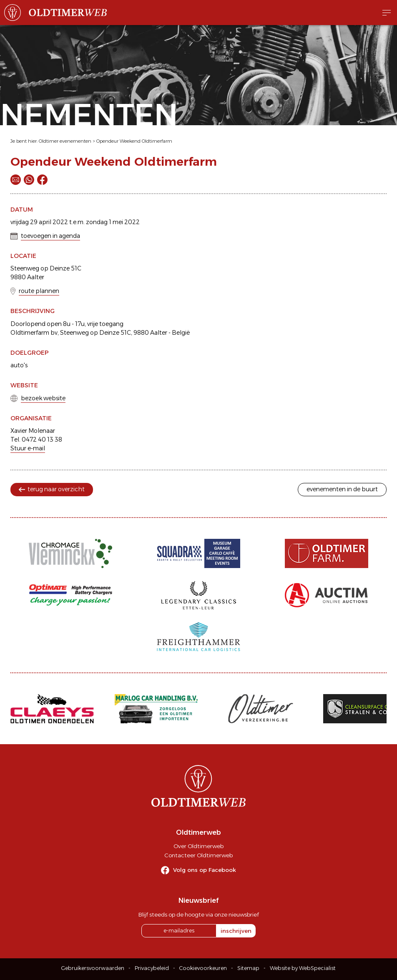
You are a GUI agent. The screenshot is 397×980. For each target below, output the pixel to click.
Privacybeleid (152, 968)
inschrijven (236, 931)
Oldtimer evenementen (65, 141)
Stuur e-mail (28, 448)
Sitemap (248, 968)
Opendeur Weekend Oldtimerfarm (134, 141)
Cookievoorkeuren (203, 968)
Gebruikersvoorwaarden (93, 968)
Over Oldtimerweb (198, 846)
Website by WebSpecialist (303, 968)
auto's (19, 365)
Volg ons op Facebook (205, 870)
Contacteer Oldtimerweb (198, 855)
